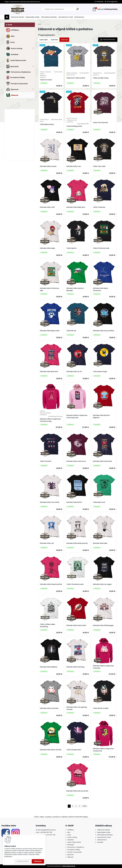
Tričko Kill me (71, 331)
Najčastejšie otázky (33, 17)
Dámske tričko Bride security (77, 543)
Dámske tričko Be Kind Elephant (101, 416)
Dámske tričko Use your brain (77, 791)
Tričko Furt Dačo (46, 80)
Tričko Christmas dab (101, 248)
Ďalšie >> (84, 806)
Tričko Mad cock (99, 502)
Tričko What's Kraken (101, 708)
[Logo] (18, 9)
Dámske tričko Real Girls (49, 372)
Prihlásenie (100, 2)
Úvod (39, 24)
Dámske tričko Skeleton (49, 667)
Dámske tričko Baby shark (50, 331)
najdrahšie (54, 40)
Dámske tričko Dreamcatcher (51, 584)
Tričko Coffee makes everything (48, 625)
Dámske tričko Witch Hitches (51, 750)
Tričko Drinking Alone (74, 126)
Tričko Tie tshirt (46, 461)
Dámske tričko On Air (74, 372)
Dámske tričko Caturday (49, 708)
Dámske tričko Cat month (50, 502)
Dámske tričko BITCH (74, 502)
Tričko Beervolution (47, 124)
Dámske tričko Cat (47, 543)
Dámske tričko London (48, 166)
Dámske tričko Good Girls (102, 461)
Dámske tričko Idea (100, 543)
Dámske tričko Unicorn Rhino (104, 331)
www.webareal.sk (69, 866)
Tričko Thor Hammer (100, 123)
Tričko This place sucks (75, 584)
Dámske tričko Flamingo (75, 667)
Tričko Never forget (100, 372)
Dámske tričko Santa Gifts (76, 625)
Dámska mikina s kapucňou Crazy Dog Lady (77, 416)
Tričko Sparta (71, 248)
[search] (78, 9)
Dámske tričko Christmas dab (49, 289)
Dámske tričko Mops (47, 248)
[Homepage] (7, 17)
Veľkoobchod (79, 17)
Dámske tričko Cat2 (47, 207)
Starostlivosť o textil (66, 17)
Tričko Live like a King (101, 78)
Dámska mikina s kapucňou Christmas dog (50, 420)
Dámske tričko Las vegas (102, 584)
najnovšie (64, 40)
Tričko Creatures (99, 207)
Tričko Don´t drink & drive (76, 78)
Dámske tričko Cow (74, 166)
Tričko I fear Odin (99, 166)
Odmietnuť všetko (23, 861)
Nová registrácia (112, 2)
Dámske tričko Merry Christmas (101, 289)
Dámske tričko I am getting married (77, 708)
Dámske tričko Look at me (76, 461)
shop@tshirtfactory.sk (48, 830)
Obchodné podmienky (49, 17)
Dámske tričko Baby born (76, 207)
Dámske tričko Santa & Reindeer (75, 289)
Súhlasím (38, 861)
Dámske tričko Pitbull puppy (103, 625)
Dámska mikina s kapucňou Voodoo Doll (103, 750)
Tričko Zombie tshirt (74, 750)
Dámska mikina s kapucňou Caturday (103, 667)
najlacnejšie (44, 40)
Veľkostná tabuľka (17, 17)
